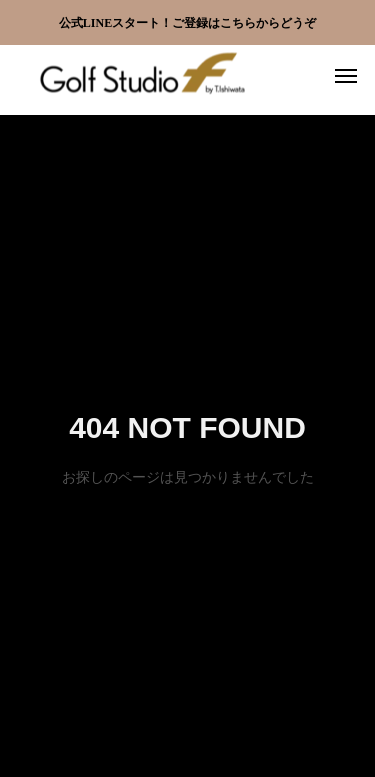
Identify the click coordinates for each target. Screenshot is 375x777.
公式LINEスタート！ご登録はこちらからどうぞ (187, 23)
